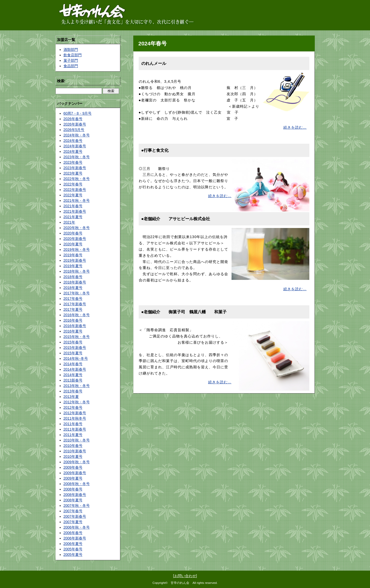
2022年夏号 (73, 195)
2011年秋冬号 (75, 418)
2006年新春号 (75, 538)
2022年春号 (73, 184)
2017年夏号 (73, 309)
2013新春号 (73, 380)
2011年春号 (73, 424)
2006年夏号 (73, 544)
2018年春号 (73, 277)
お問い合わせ (185, 576)
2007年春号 (73, 511)
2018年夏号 (73, 288)
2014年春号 (73, 364)
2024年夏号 (73, 151)
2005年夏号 (73, 555)
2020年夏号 (73, 244)
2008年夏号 (73, 500)
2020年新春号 (75, 239)
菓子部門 (71, 60)
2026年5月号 (74, 130)
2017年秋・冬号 (77, 293)
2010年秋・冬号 (77, 440)
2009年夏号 (73, 478)
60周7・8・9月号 (78, 113)
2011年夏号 (73, 435)
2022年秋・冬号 (77, 179)
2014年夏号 (73, 375)
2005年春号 (73, 549)
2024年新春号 (75, 146)
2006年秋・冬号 (77, 527)
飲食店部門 (73, 55)
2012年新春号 (75, 413)
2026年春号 (73, 119)
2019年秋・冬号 (77, 250)
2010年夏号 (73, 456)
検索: (61, 81)
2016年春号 (73, 320)
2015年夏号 (73, 353)
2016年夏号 (73, 331)
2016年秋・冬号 (77, 315)
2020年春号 (73, 233)
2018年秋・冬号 (77, 271)
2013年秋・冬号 (77, 386)
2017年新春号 (75, 304)
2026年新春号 (75, 124)
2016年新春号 (75, 326)
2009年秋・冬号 (77, 462)
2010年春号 (73, 446)
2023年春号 (73, 162)
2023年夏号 (73, 173)
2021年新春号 (75, 211)
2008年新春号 (75, 495)
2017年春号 (73, 299)
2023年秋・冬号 (77, 157)
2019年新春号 (75, 260)
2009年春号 (73, 467)
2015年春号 (73, 342)
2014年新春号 (75, 369)
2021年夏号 (73, 217)
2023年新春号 (75, 168)
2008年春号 (73, 489)
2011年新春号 (75, 429)
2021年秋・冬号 (77, 200)
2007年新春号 (75, 516)
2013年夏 (71, 397)
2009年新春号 (75, 473)
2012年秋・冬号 (77, 402)
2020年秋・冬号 (77, 228)
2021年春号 (73, 206)
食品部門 (71, 66)
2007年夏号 (73, 522)
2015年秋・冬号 (77, 337)
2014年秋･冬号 (76, 358)
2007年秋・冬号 (77, 506)
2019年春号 (73, 255)
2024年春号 (73, 141)
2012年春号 (73, 407)
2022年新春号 (75, 190)
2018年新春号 (75, 282)
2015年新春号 (75, 348)
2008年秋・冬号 (77, 484)
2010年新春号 (75, 451)
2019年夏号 (73, 266)
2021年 (69, 222)
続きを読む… (295, 127)
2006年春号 (73, 533)
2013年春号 (73, 391)
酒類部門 (71, 50)
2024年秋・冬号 (77, 135)
